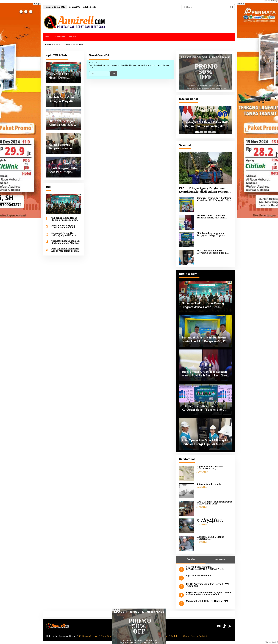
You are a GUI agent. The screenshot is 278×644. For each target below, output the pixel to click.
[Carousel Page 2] (201, 132)
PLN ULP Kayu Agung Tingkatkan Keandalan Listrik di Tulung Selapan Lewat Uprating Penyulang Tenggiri (66, 227)
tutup (37, 4)
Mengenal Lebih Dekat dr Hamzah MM (210, 538)
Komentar (220, 559)
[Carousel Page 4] (210, 132)
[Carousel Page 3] (205, 132)
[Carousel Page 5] (214, 132)
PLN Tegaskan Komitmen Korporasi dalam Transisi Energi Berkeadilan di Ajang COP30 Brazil (66, 250)
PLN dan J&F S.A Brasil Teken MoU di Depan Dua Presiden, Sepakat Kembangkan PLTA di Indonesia (205, 124)
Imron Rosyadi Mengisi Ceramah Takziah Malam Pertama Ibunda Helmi (210, 521)
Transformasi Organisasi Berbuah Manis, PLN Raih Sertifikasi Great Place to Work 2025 (65, 242)
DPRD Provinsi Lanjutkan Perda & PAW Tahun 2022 (214, 503)
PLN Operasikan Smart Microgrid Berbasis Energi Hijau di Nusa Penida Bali (212, 252)
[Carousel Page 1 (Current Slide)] (197, 132)
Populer (191, 559)
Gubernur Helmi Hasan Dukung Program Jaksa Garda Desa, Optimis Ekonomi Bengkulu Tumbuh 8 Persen (64, 219)
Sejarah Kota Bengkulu (209, 484)
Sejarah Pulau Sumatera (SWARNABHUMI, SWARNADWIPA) (210, 468)
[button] (232, 7)
